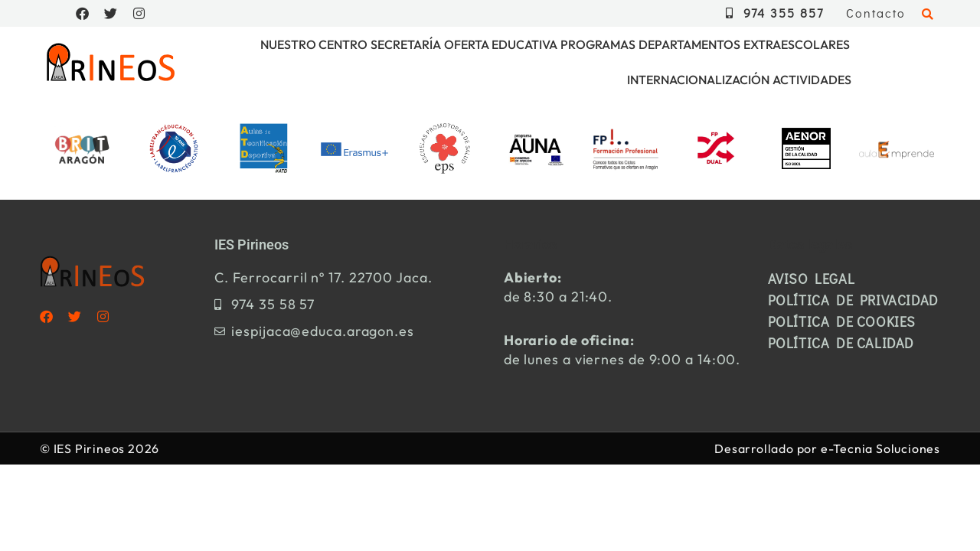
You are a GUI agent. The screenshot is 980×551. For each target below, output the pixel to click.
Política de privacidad (853, 300)
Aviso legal (812, 279)
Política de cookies (842, 321)
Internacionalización (698, 80)
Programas (598, 44)
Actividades (812, 80)
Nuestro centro (314, 44)
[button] (928, 15)
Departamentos (689, 44)
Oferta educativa (501, 44)
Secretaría (406, 44)
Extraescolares (797, 44)
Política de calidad (841, 343)
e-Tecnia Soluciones (880, 448)
